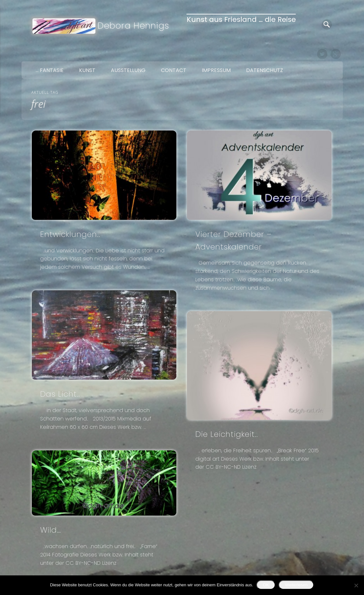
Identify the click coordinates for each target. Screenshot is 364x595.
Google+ (336, 54)
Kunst (87, 70)
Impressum (216, 70)
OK (266, 585)
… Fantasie (50, 70)
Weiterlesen (296, 585)
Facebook (309, 54)
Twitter (322, 54)
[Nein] (356, 585)
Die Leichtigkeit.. (227, 434)
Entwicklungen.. (70, 234)
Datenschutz (265, 70)
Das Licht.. (60, 394)
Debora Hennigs (133, 26)
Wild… (51, 530)
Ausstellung (128, 70)
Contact (174, 70)
